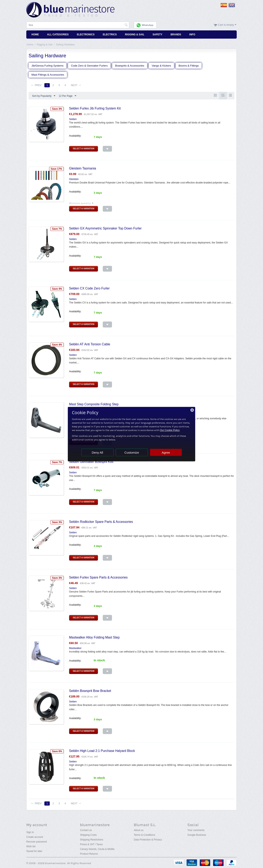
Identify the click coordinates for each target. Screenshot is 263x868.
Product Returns (89, 854)
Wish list (31, 846)
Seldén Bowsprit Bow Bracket (90, 691)
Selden (73, 119)
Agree (166, 452)
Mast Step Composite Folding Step (94, 404)
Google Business (197, 835)
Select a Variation (84, 149)
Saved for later (34, 851)
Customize (132, 452)
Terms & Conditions (144, 835)
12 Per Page (67, 96)
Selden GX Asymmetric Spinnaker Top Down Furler (105, 228)
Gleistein (74, 179)
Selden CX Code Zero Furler (89, 288)
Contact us (86, 830)
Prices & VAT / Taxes (91, 844)
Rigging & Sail (135, 35)
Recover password (36, 842)
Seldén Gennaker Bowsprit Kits (91, 462)
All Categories (58, 35)
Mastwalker (75, 648)
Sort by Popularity (44, 96)
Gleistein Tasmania (82, 168)
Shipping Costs (88, 835)
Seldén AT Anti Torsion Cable (90, 344)
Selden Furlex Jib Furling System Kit (95, 108)
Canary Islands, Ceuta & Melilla (97, 849)
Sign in (30, 832)
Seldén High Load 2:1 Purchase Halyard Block (102, 751)
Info (192, 35)
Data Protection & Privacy (148, 840)
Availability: (75, 136)
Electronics (86, 35)
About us (139, 830)
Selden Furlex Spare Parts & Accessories (98, 577)
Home (35, 35)
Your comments (196, 830)
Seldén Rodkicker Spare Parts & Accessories (101, 522)
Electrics (110, 35)
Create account (35, 837)
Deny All (97, 452)
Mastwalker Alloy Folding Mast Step (94, 637)
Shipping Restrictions (92, 840)
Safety (157, 35)
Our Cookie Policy (170, 430)
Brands (176, 35)
